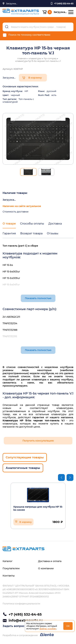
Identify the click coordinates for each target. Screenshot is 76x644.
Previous (61, 477)
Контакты (9, 576)
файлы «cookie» (48, 629)
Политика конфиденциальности (21, 604)
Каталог (8, 561)
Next (70, 477)
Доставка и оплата (50, 561)
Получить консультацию (38, 441)
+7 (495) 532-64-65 (25, 614)
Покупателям (11, 568)
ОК (68, 626)
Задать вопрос (13, 626)
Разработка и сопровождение (28, 635)
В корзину (35, 78)
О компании (46, 568)
